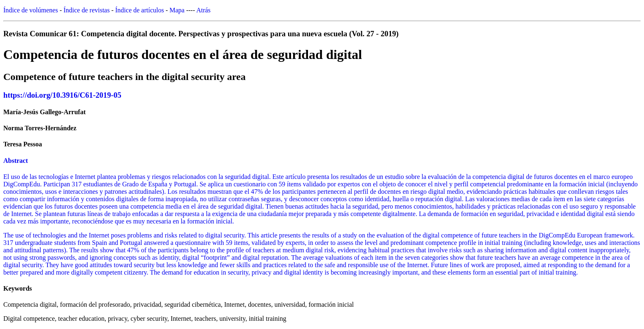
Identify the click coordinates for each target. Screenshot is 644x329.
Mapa (177, 10)
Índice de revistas (87, 10)
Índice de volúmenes (31, 10)
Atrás (203, 10)
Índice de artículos (140, 10)
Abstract (16, 161)
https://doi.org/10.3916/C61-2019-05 (62, 95)
